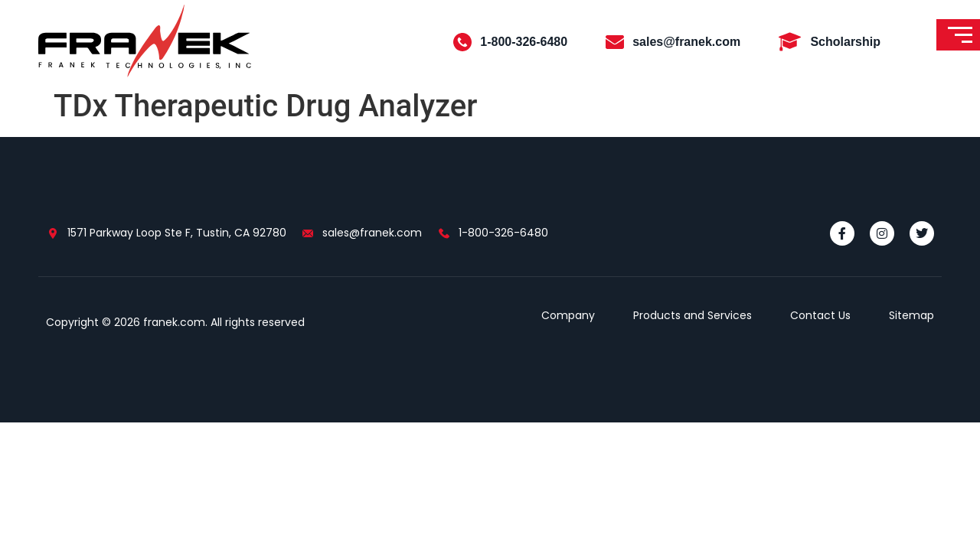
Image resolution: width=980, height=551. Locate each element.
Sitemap (911, 315)
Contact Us (820, 315)
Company (568, 315)
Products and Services (693, 315)
